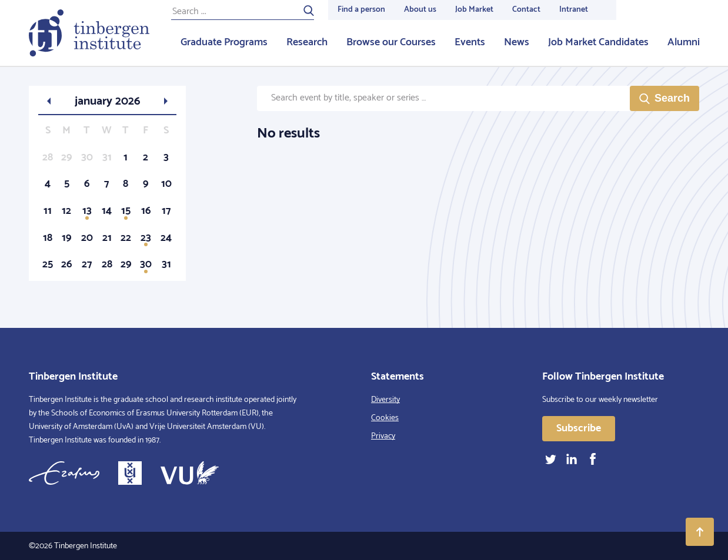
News (517, 42)
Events (470, 42)
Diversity (385, 400)
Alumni (684, 42)
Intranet (574, 10)
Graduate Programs (224, 42)
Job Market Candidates (598, 42)
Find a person (361, 10)
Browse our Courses (391, 42)
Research (307, 42)
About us (420, 10)
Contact (526, 10)
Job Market (474, 10)
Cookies (385, 418)
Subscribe (579, 428)
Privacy (383, 436)
